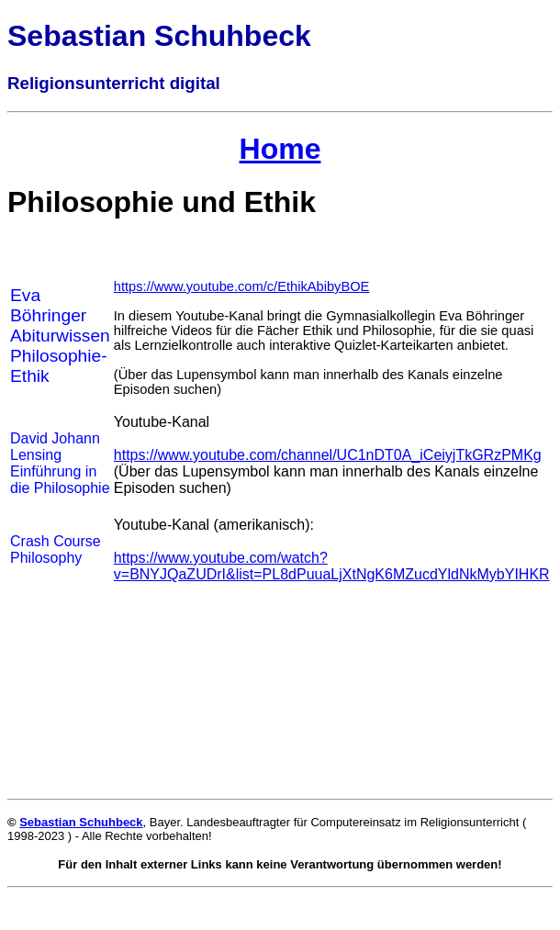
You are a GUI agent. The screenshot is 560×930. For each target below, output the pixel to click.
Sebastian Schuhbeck (81, 822)
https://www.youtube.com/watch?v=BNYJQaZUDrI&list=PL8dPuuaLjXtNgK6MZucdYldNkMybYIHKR (332, 566)
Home (280, 149)
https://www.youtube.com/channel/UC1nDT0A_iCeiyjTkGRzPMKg (328, 455)
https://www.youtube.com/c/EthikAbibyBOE (242, 286)
